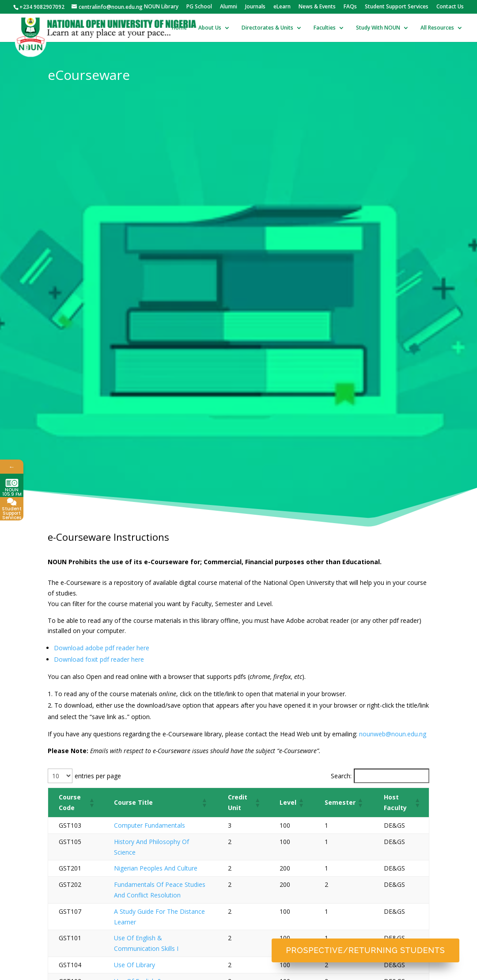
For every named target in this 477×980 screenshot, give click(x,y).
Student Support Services (397, 7)
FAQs (350, 7)
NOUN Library (161, 7)
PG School (199, 7)
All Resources (437, 28)
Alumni (229, 7)
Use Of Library (134, 965)
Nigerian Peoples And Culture (156, 868)
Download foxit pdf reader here (99, 659)
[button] (91, 803)
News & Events (317, 7)
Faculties (325, 28)
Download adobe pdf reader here (102, 648)
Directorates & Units (267, 28)
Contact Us (450, 7)
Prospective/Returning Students (366, 950)
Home (179, 28)
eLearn (282, 7)
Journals (255, 7)
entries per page (98, 776)
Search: (341, 776)
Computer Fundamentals (150, 825)
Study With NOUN (378, 28)
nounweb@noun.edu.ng (393, 734)
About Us (210, 28)
